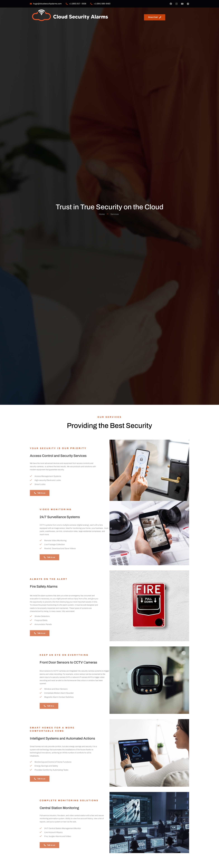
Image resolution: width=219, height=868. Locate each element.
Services (127, 13)
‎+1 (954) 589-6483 (100, 4)
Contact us (142, 13)
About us (113, 13)
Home (100, 13)
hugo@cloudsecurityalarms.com (46, 4)
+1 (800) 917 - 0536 (76, 4)
